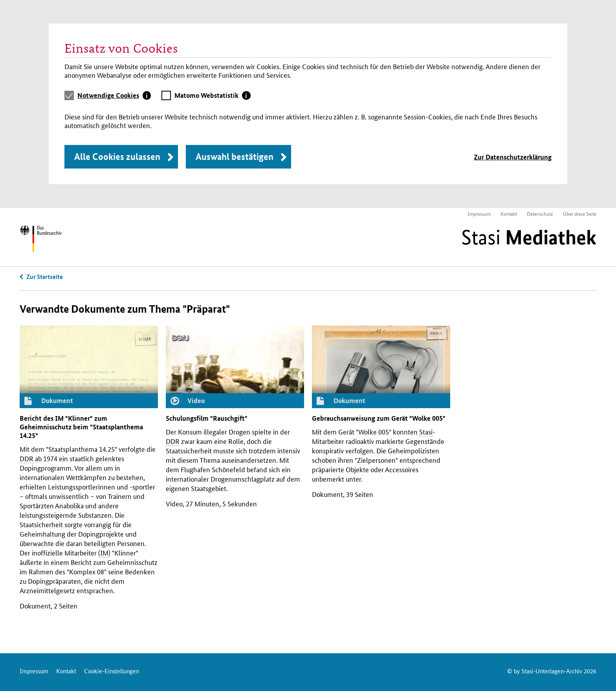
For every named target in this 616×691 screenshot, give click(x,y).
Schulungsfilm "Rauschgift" (207, 418)
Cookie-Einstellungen (112, 671)
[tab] (114, 95)
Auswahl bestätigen (235, 157)
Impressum (479, 214)
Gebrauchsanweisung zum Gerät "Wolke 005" (379, 418)
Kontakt (509, 214)
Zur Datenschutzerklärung (513, 157)
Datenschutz (540, 214)
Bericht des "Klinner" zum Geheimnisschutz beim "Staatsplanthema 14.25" (81, 427)
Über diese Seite (580, 214)
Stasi (529, 237)
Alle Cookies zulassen (117, 157)
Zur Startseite (45, 277)
